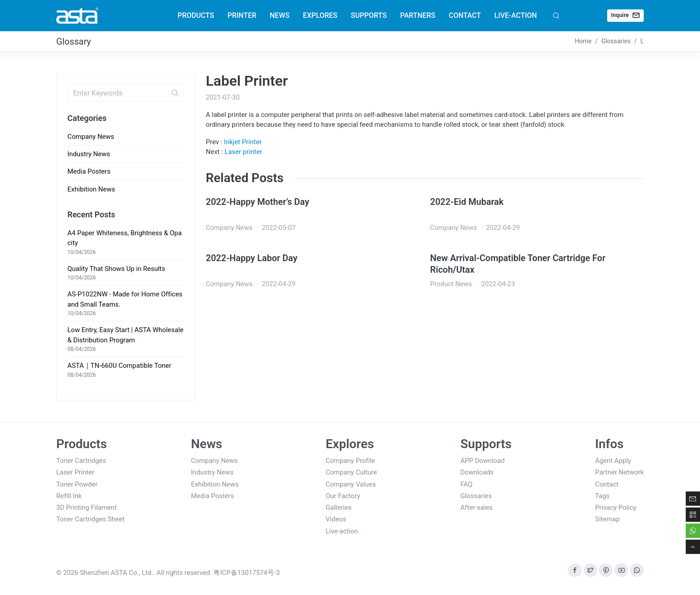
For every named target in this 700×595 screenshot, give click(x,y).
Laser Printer (75, 472)
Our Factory (343, 496)
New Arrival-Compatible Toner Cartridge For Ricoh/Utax (518, 264)
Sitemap (607, 519)
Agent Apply (613, 461)
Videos (336, 519)
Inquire (625, 15)
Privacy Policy (616, 508)
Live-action (342, 531)
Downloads (477, 472)
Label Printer (247, 81)
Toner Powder (77, 484)
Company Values (351, 484)
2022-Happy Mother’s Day (258, 202)
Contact (607, 484)
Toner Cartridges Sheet (90, 519)
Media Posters (89, 171)
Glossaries (476, 496)
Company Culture (352, 472)
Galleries (339, 508)
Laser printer (243, 152)
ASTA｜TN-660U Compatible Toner (119, 366)
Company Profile (351, 461)
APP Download (482, 461)
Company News (91, 137)
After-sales (476, 508)
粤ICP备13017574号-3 (246, 573)
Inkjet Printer (243, 142)
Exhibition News (91, 189)
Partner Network (619, 472)
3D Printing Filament (87, 508)
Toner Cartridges (81, 461)
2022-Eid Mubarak (467, 202)
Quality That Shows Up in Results (116, 269)
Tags (602, 496)
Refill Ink (69, 496)
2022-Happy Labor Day (252, 258)
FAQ (466, 484)
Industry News (89, 154)
